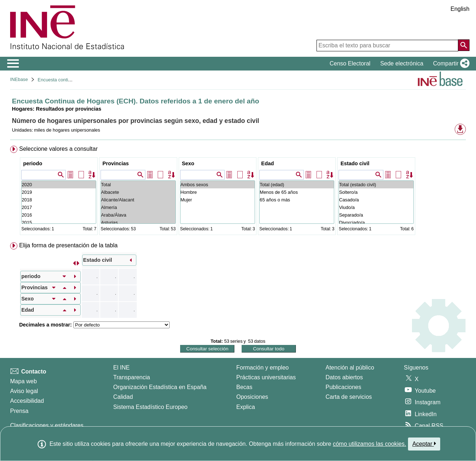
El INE (121, 368)
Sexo (188, 163)
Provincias (116, 163)
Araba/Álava (138, 215)
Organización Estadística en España (160, 387)
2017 (59, 207)
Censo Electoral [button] (350, 63)
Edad (267, 163)
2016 (59, 215)
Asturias (138, 223)
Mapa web (24, 381)
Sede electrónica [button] (402, 63)
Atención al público (350, 368)
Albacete (138, 192)
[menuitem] (238, 192)
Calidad (123, 397)
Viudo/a (376, 207)
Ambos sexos (218, 185)
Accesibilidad (27, 401)
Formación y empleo (262, 368)
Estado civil (355, 163)
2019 (59, 192)
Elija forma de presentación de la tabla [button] (68, 245)
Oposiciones (252, 397)
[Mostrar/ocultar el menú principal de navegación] (13, 64)
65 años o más (297, 200)
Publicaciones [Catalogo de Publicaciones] (343, 387)
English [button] (460, 9)
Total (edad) (297, 185)
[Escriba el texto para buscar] (387, 46)
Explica (246, 407)
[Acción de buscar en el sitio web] (464, 45)
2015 (59, 223)
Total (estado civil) (376, 185)
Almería (138, 207)
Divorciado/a (376, 223)
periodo (33, 163)
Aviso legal (24, 391)
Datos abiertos (344, 377)
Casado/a (376, 200)
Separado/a (376, 215)
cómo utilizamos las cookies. (369, 444)
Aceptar (424, 444)
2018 (59, 200)
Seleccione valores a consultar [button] (58, 149)
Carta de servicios (349, 397)
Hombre (218, 192)
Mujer (218, 200)
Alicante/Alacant (138, 200)
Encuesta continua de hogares (69, 80)
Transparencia (132, 377)
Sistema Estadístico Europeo (150, 407)
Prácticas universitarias (266, 377)
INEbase (19, 79)
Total (138, 185)
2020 (59, 185)
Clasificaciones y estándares (47, 425)
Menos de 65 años (297, 192)
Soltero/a (376, 192)
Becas (244, 387)
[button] (450, 64)
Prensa (19, 411)
